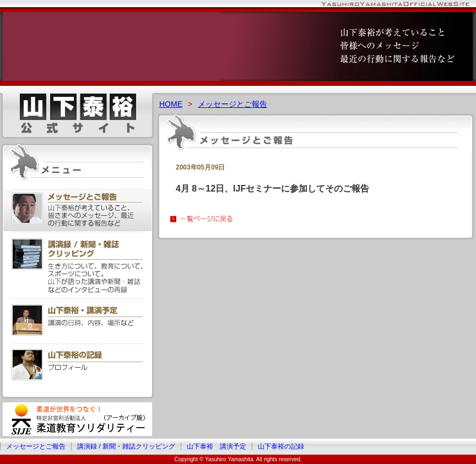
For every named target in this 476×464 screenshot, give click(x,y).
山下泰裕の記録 (281, 446)
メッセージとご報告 (232, 104)
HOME (171, 104)
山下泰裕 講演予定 (217, 446)
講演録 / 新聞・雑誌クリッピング (126, 446)
